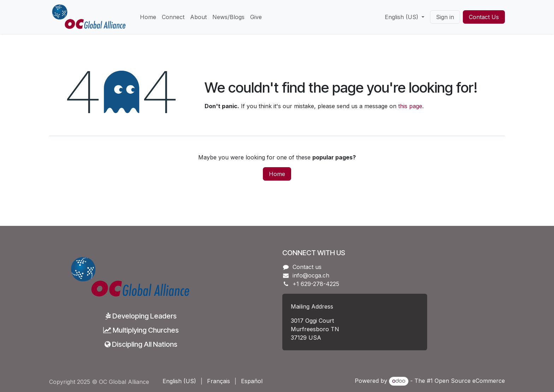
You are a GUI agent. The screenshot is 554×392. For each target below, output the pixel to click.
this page (410, 106)
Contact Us (484, 17)
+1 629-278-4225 (316, 284)
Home (277, 174)
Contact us (307, 267)
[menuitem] (148, 17)
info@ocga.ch (311, 275)
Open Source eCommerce (470, 381)
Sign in (445, 17)
